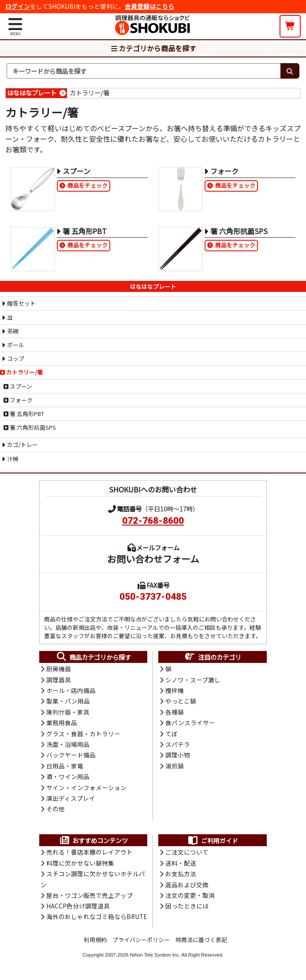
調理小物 (178, 755)
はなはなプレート (32, 93)
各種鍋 (175, 712)
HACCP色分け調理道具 (78, 906)
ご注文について (187, 852)
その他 (56, 809)
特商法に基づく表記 (201, 940)
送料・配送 (181, 863)
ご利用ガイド (213, 840)
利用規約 (95, 940)
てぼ (172, 734)
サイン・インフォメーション (86, 787)
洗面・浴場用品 (68, 744)
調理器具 (59, 680)
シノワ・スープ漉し (193, 680)
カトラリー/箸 (90, 93)
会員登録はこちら (149, 6)
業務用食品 (62, 723)
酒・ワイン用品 (68, 776)
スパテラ (178, 744)
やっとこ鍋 (181, 701)
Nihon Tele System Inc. (155, 955)
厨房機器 (59, 669)
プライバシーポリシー (141, 940)
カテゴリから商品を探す (153, 48)
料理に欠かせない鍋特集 (80, 863)
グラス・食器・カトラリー (83, 734)
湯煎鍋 (175, 766)
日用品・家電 (65, 766)
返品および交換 (187, 885)
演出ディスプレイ (71, 798)
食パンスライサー (190, 723)
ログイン (18, 6)
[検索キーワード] (144, 71)
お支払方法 (181, 874)
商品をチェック (88, 185)
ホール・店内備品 (71, 690)
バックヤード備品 (71, 755)
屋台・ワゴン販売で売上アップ (90, 895)
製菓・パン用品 (68, 701)
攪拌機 (175, 690)
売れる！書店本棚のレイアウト (90, 852)
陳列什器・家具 (68, 712)
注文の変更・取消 (190, 895)
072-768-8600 (153, 521)
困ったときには (187, 906)
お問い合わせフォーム (153, 559)
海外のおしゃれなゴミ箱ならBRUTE (97, 916)
